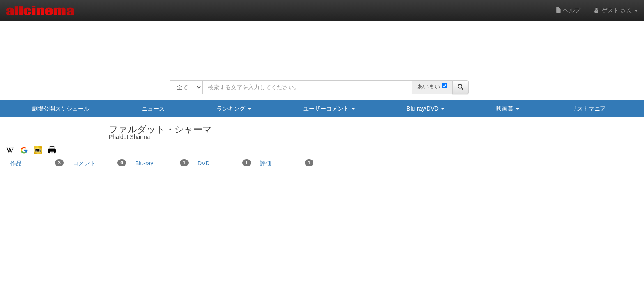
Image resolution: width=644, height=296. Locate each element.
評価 (287, 163)
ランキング (234, 109)
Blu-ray (162, 163)
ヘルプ (568, 10)
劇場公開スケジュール (61, 109)
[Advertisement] (319, 45)
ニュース (153, 109)
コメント (99, 163)
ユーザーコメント (329, 109)
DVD (224, 163)
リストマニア (589, 109)
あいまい (429, 86)
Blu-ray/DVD (425, 109)
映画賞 (508, 109)
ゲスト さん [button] (615, 10)
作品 (37, 163)
